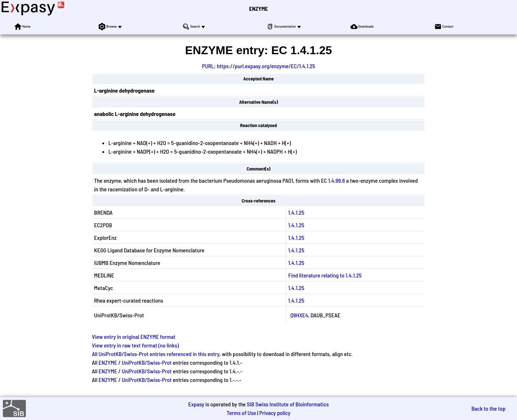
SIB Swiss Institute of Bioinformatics (288, 404)
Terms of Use (241, 413)
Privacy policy (275, 413)
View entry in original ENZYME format (134, 337)
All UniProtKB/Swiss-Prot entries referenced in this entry (156, 354)
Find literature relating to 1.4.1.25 (325, 275)
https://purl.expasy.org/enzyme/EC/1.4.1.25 (266, 66)
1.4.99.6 (337, 180)
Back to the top (488, 408)
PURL (208, 66)
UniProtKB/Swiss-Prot (147, 362)
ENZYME (258, 8)
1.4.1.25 (296, 212)
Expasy (196, 404)
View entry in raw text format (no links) (135, 345)
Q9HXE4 (299, 315)
